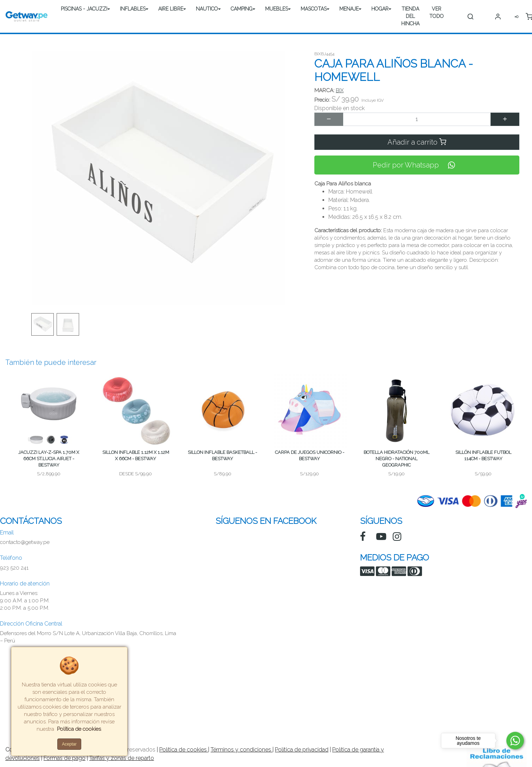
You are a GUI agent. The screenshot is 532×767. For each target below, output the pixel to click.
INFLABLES (133, 9)
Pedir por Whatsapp (417, 165)
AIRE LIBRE (171, 9)
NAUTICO (207, 9)
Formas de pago (65, 758)
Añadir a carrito (417, 142)
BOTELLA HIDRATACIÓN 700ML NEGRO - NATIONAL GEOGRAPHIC (396, 459)
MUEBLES (277, 9)
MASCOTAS (314, 9)
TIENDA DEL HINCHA (410, 16)
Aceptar (69, 744)
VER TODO (437, 12)
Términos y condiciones (242, 750)
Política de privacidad (302, 750)
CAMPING (242, 9)
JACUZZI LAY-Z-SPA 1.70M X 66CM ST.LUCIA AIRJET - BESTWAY (49, 459)
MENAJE (349, 9)
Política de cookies (184, 750)
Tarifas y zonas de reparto (122, 758)
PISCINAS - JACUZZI (84, 9)
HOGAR (380, 9)
